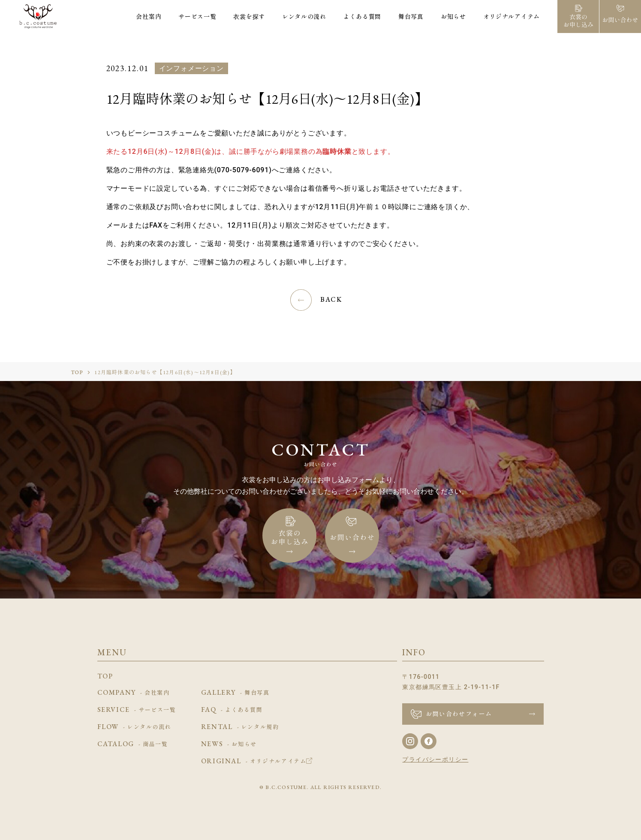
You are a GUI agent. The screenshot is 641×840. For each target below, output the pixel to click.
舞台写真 (411, 16)
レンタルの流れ (304, 16)
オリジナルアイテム (512, 16)
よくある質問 (362, 16)
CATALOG (133, 744)
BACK (331, 299)
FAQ (232, 710)
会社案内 (149, 16)
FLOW (134, 727)
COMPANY (134, 693)
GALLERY (235, 693)
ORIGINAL (257, 762)
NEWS (229, 744)
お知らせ (453, 16)
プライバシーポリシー (435, 759)
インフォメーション (191, 68)
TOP (77, 372)
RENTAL (240, 727)
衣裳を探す (249, 16)
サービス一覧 (197, 16)
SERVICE (137, 710)
